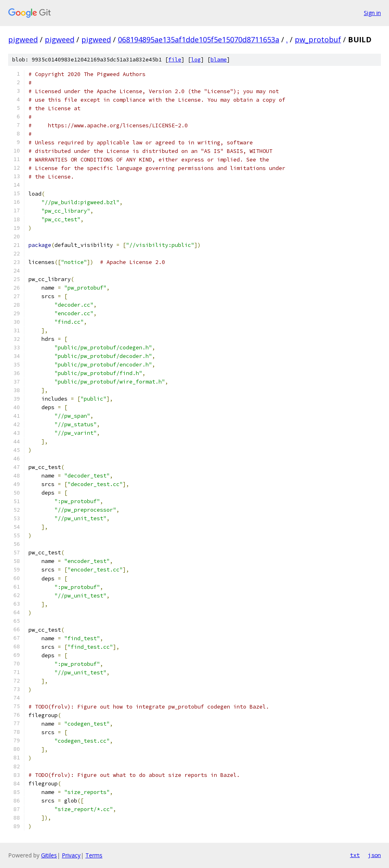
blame (219, 60)
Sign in (372, 13)
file (175, 60)
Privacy (71, 855)
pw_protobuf (318, 39)
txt (355, 855)
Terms (94, 855)
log (196, 60)
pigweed (23, 39)
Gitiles (49, 855)
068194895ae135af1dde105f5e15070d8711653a (199, 39)
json (374, 855)
